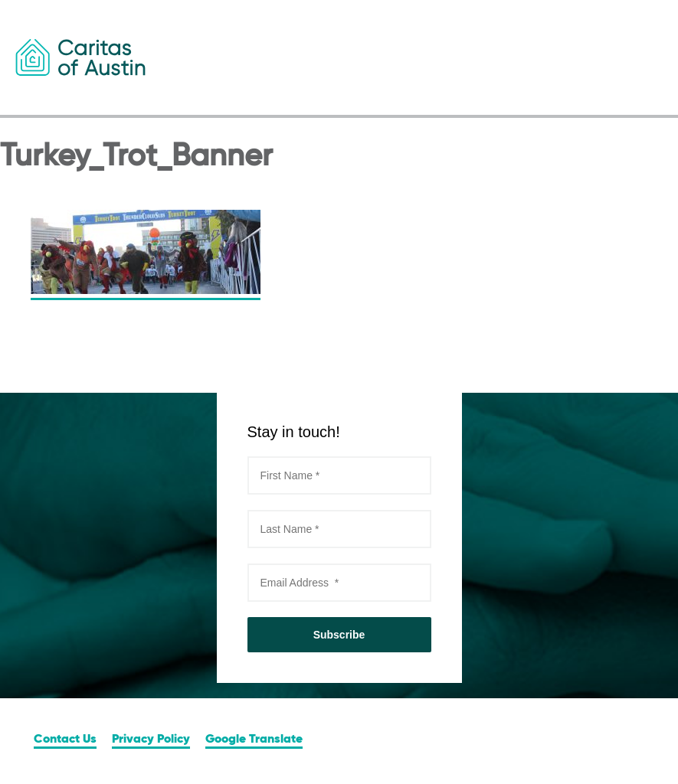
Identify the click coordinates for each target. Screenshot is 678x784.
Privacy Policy (151, 740)
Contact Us (65, 740)
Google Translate (254, 740)
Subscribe (339, 635)
